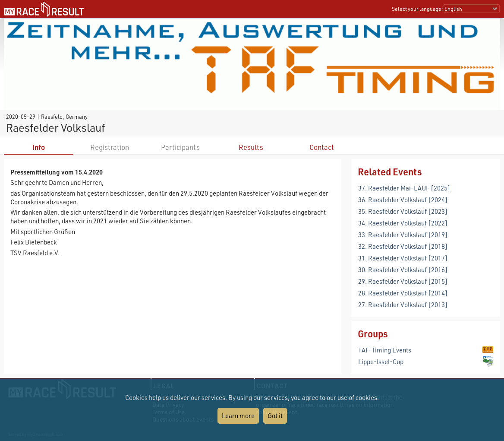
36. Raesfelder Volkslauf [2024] (403, 200)
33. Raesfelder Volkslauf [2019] (403, 235)
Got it (275, 416)
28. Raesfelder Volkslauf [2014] (403, 293)
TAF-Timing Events (385, 350)
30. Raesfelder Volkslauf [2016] (403, 270)
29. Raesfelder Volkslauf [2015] (403, 281)
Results (251, 147)
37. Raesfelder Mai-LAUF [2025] (404, 188)
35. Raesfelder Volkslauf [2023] (403, 211)
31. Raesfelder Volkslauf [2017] (403, 258)
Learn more (238, 416)
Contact (322, 147)
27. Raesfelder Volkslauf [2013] (403, 305)
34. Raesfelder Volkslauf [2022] (403, 223)
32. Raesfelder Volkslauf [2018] (403, 246)
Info (39, 147)
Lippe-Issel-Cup (381, 362)
